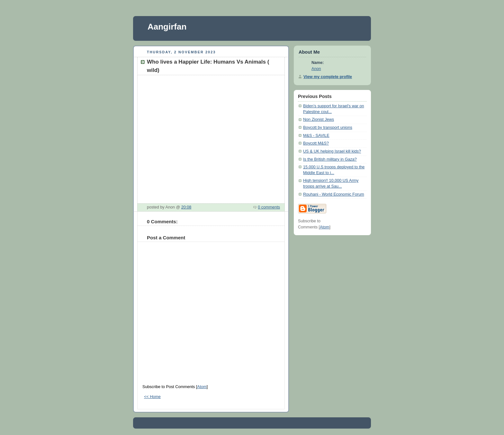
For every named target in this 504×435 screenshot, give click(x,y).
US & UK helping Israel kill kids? (332, 151)
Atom (202, 387)
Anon (316, 69)
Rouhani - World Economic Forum (334, 194)
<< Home (152, 397)
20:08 (186, 207)
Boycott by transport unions (328, 128)
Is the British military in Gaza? (330, 159)
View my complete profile (328, 77)
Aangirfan (167, 27)
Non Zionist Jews (319, 120)
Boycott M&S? (316, 143)
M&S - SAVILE (316, 136)
